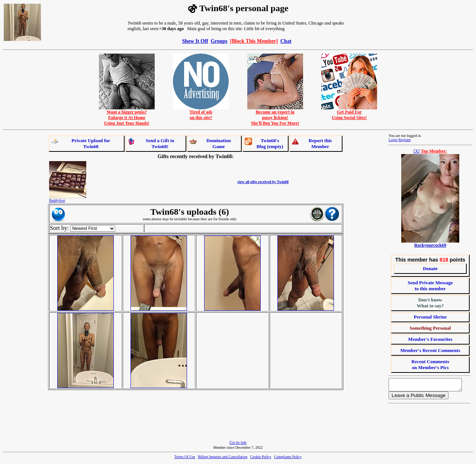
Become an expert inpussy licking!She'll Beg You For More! (275, 116)
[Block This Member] (254, 41)
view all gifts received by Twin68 (263, 182)
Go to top (238, 445)
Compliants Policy (288, 459)
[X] (417, 151)
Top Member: (434, 151)
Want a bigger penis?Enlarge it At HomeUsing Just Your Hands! (127, 116)
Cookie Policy (261, 459)
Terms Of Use (185, 459)
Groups (219, 41)
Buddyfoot (57, 200)
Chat (286, 41)
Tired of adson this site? (201, 113)
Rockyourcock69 (430, 245)
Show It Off (195, 41)
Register (404, 140)
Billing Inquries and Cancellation (223, 459)
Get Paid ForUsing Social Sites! (349, 113)
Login (393, 140)
